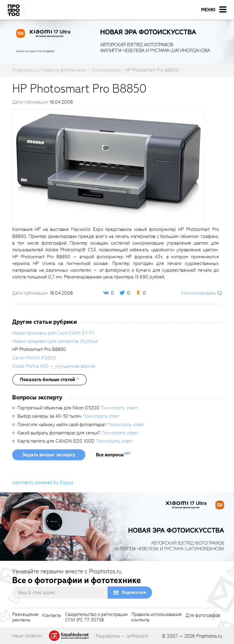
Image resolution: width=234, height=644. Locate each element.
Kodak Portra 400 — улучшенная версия (54, 366)
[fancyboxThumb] (108, 168)
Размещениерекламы (25, 617)
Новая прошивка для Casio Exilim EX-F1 (53, 333)
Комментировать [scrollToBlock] (199, 293)
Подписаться (134, 592)
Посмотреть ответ (119, 408)
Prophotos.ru (209, 636)
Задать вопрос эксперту (49, 455)
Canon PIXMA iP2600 (34, 358)
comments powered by (43, 483)
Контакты (52, 616)
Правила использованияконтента (156, 617)
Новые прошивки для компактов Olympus (55, 341)
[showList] (50, 380)
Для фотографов (203, 616)
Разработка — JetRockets (122, 636)
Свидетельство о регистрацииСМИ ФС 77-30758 (96, 617)
